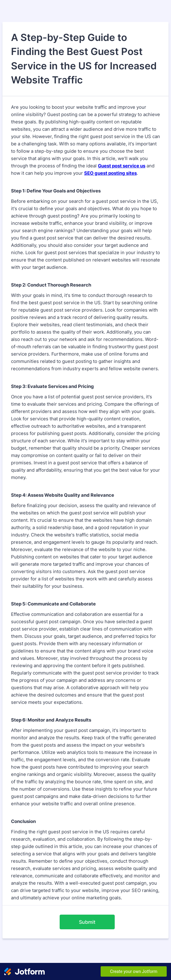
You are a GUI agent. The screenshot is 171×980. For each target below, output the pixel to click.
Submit (87, 922)
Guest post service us (122, 166)
